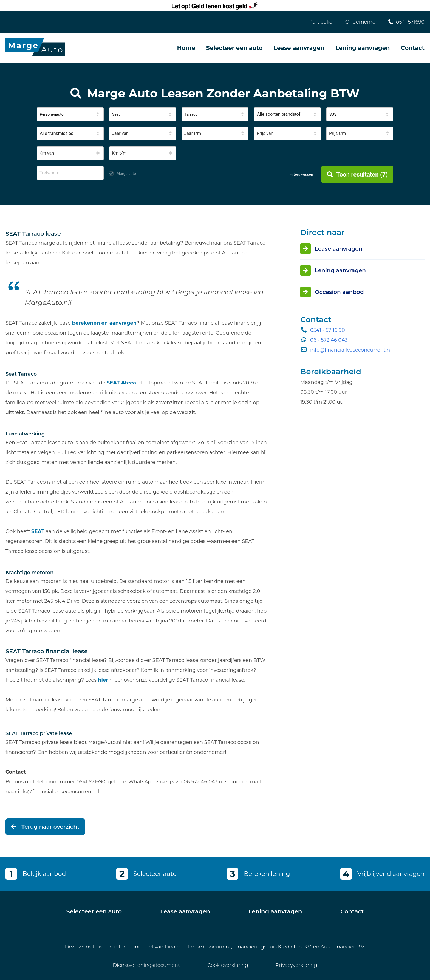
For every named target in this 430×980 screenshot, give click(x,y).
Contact (413, 48)
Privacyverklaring (296, 965)
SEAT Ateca (121, 383)
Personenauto (52, 114)
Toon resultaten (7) (357, 175)
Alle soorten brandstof (279, 114)
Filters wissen (301, 174)
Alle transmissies (56, 133)
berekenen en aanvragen (104, 323)
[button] (70, 114)
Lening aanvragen (363, 48)
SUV (333, 114)
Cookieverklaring (228, 965)
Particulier (322, 22)
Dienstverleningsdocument (146, 965)
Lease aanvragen (299, 48)
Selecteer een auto (234, 48)
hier (103, 680)
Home (186, 48)
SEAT (38, 531)
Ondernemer (361, 22)
